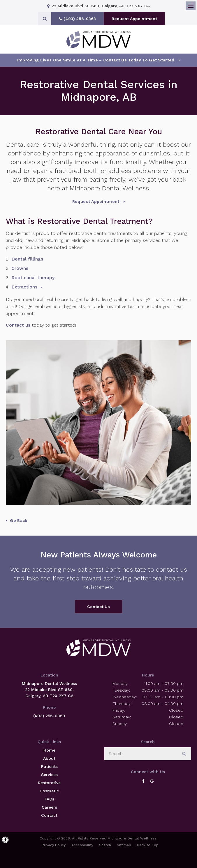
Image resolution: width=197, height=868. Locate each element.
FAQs (49, 799)
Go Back (19, 520)
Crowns (20, 268)
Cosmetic (49, 791)
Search (105, 845)
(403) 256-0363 (49, 716)
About (49, 758)
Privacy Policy (54, 845)
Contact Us (98, 607)
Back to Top (148, 845)
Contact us (18, 325)
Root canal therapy (33, 278)
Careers (49, 807)
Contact (49, 815)
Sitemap (124, 845)
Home (49, 750)
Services (49, 775)
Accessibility (82, 845)
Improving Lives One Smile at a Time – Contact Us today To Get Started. (96, 60)
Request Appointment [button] (134, 19)
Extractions (24, 287)
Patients (49, 766)
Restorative (49, 783)
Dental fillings (27, 259)
